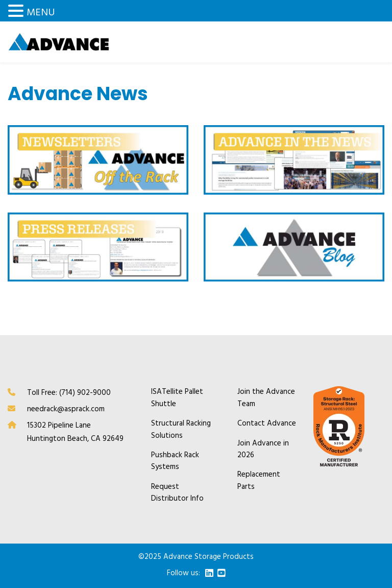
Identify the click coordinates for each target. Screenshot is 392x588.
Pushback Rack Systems (175, 461)
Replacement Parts (259, 481)
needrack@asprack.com (66, 409)
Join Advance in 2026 (263, 450)
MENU (41, 13)
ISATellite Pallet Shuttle (177, 398)
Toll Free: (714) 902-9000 (69, 393)
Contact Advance (267, 424)
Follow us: (183, 573)
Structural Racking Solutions (181, 430)
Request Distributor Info (177, 493)
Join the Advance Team (266, 398)
